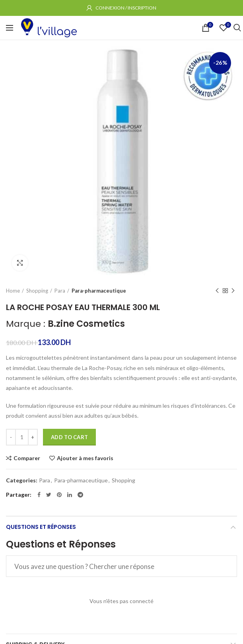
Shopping (37, 291)
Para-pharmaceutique (99, 291)
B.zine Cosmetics (86, 324)
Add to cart (69, 437)
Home (13, 291)
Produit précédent (217, 291)
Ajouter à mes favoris (85, 458)
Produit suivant (233, 291)
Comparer (27, 458)
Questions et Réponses (41, 527)
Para (60, 291)
